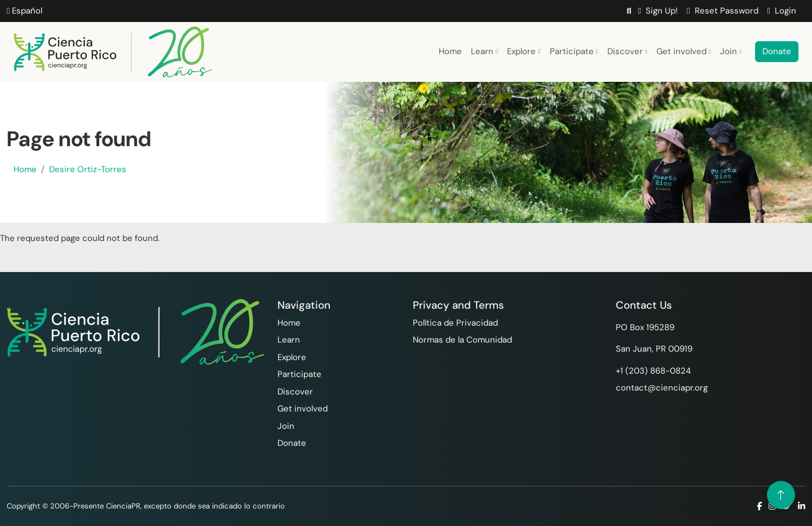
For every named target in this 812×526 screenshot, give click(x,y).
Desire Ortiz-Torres (88, 169)
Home (450, 51)
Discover (627, 51)
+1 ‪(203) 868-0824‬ (653, 371)
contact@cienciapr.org (662, 388)
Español (25, 11)
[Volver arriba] (781, 495)
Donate (777, 51)
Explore (524, 51)
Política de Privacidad (455, 323)
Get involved (684, 51)
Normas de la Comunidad (462, 340)
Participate (574, 51)
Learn (484, 51)
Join (731, 51)
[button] (629, 11)
